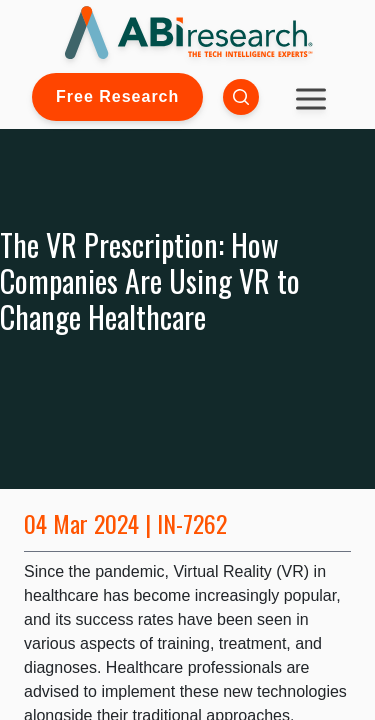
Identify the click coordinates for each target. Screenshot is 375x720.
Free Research (117, 96)
